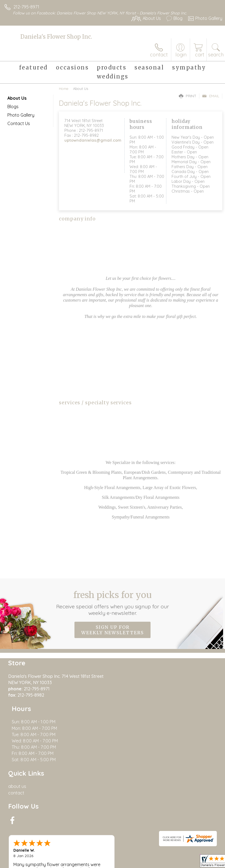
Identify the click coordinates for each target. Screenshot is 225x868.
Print (188, 96)
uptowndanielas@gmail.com (93, 140)
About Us (17, 98)
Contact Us (19, 123)
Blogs (13, 107)
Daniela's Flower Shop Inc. (56, 37)
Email (211, 96)
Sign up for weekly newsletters (112, 630)
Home (64, 89)
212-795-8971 (26, 7)
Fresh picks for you (113, 603)
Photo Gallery (21, 115)
